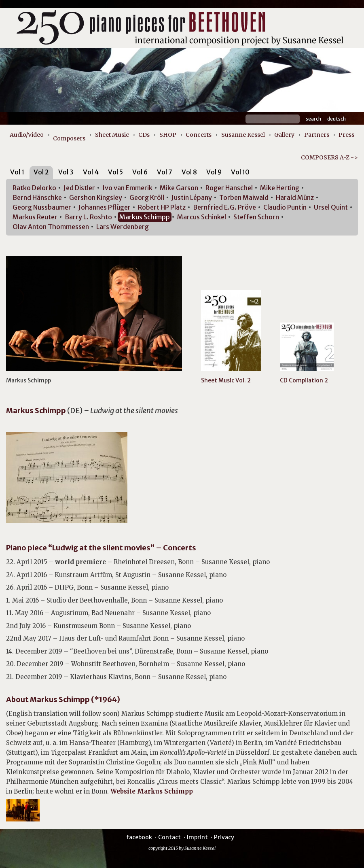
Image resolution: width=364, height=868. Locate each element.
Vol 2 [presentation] (41, 172)
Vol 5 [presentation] (115, 172)
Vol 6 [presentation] (140, 172)
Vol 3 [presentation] (66, 172)
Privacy (224, 837)
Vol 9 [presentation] (214, 172)
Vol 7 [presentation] (165, 172)
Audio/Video (27, 135)
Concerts (199, 135)
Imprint (197, 837)
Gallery (284, 135)
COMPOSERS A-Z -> (329, 157)
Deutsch (336, 119)
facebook (139, 837)
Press (346, 135)
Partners (317, 135)
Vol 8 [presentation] (189, 172)
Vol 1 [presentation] (17, 172)
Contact (169, 837)
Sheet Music (112, 135)
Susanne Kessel (243, 135)
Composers (69, 138)
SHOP (168, 135)
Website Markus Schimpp (152, 791)
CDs (144, 135)
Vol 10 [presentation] (240, 172)
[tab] (17, 173)
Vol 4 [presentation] (91, 172)
